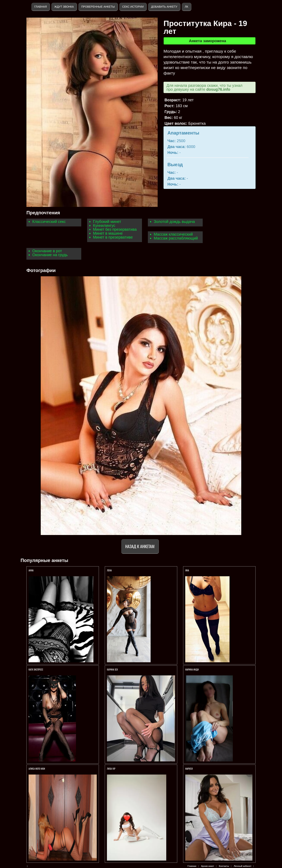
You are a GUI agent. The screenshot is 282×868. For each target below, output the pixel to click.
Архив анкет (208, 866)
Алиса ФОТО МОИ (37, 769)
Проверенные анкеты (98, 7)
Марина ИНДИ (192, 669)
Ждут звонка (64, 7)
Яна (187, 570)
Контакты (224, 866)
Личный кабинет (243, 866)
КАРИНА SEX (112, 669)
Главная (41, 7)
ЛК (186, 7)
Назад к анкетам (140, 546)
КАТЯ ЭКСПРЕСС (36, 669)
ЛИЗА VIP (111, 769)
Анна (31, 570)
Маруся (189, 769)
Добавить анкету (164, 7)
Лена (109, 570)
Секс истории (133, 7)
